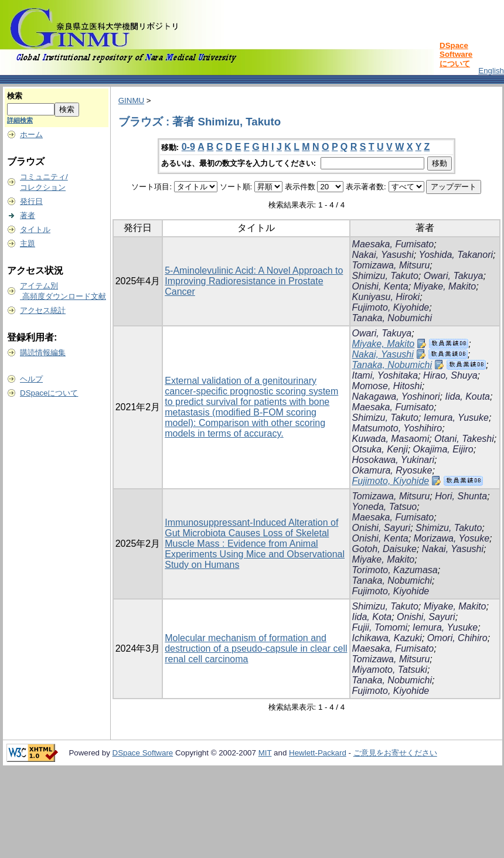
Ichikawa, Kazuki (387, 638)
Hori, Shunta (461, 496)
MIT (265, 753)
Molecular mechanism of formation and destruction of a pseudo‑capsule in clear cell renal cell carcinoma (256, 648)
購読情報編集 (43, 353)
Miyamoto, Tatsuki (390, 670)
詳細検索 (20, 120)
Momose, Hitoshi (387, 386)
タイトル (35, 229)
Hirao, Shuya (450, 375)
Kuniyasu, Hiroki (386, 297)
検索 (15, 96)
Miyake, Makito (445, 286)
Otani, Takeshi (464, 439)
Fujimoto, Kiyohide (391, 307)
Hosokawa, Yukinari (394, 460)
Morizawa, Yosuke (452, 538)
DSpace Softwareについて (456, 55)
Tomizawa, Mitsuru (391, 265)
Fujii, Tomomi (380, 627)
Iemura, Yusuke (456, 418)
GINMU (131, 101)
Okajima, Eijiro (443, 449)
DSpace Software (143, 753)
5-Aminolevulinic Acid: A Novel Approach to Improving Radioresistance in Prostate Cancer (254, 281)
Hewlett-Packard (318, 753)
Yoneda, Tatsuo (385, 507)
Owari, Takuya (454, 276)
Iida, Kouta (467, 396)
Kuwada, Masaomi (391, 439)
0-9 (188, 147)
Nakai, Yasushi (383, 255)
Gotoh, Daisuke (384, 549)
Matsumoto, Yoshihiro (397, 428)
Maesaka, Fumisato (393, 244)
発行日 (31, 201)
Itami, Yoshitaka (385, 375)
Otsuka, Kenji (380, 449)
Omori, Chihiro (457, 638)
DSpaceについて (49, 393)
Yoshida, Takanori (456, 255)
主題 (28, 244)
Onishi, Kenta (380, 286)
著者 (28, 215)
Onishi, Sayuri (382, 528)
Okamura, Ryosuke (392, 470)
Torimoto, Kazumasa (395, 570)
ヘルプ (31, 379)
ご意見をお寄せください (395, 753)
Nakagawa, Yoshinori (396, 396)
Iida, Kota (372, 617)
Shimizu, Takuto (385, 276)
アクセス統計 (43, 310)
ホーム (31, 135)
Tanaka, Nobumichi (392, 318)
